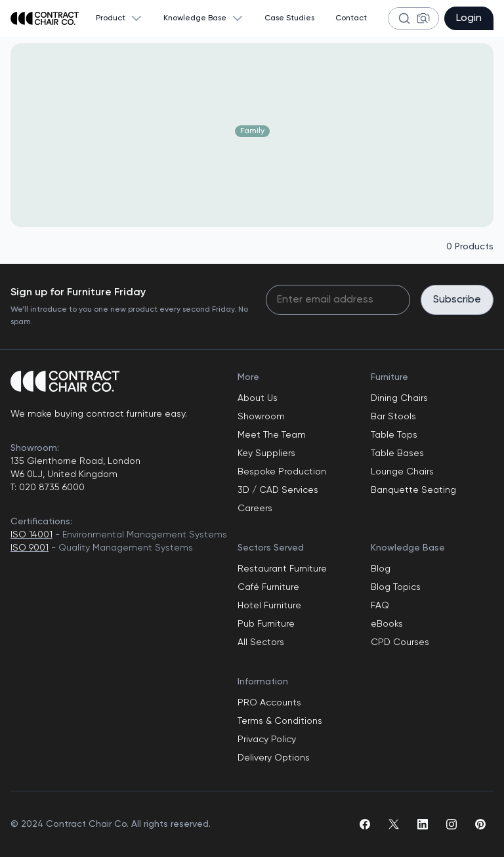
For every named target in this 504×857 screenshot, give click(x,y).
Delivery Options (274, 758)
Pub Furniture (266, 624)
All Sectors (261, 642)
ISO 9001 (30, 548)
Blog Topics (396, 587)
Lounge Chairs (402, 472)
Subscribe (457, 300)
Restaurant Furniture (282, 569)
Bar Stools (393, 417)
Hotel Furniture (269, 606)
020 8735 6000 (51, 488)
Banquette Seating (413, 490)
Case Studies (289, 18)
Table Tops (394, 435)
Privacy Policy (267, 740)
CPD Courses (400, 642)
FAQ (380, 606)
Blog (381, 569)
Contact (351, 18)
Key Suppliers (266, 453)
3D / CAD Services (278, 490)
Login (469, 18)
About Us (258, 398)
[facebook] (365, 824)
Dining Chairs (399, 398)
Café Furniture (268, 587)
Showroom (261, 417)
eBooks (387, 624)
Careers (255, 509)
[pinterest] (480, 824)
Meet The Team (272, 435)
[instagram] (451, 824)
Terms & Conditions (280, 721)
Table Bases (397, 453)
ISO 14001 (31, 535)
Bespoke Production (282, 472)
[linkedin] (423, 824)
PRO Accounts (269, 703)
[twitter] (394, 824)
